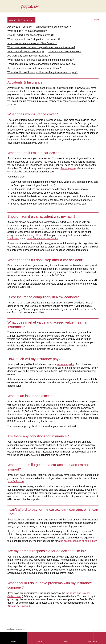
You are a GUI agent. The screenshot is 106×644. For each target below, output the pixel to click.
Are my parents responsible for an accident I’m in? (34, 68)
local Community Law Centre (42, 238)
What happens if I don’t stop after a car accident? (34, 39)
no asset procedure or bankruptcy (79, 541)
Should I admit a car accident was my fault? (31, 35)
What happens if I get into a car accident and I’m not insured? (41, 60)
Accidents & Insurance (20, 27)
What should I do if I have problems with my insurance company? (43, 72)
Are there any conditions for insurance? (29, 56)
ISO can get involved (19, 606)
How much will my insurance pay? (26, 51)
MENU (98, 6)
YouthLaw (59, 7)
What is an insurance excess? (65, 51)
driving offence (35, 235)
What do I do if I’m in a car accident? (27, 31)
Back (96, 20)
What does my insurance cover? (53, 27)
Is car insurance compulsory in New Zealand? (32, 43)
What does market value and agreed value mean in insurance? (41, 47)
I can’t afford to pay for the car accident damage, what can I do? (42, 64)
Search (91, 8)
